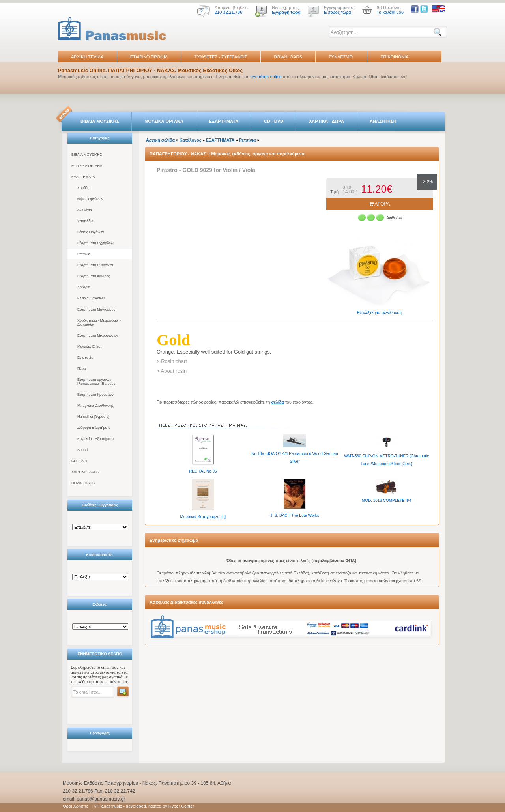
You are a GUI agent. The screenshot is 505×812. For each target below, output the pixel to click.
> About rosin (172, 371)
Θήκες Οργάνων (90, 199)
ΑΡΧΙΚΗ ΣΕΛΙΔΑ (87, 57)
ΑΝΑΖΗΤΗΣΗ (383, 121)
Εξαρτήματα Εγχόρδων (95, 243)
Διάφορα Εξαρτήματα (94, 428)
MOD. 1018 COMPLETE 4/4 (387, 500)
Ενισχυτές (85, 357)
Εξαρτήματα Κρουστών (95, 395)
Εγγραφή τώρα (286, 12)
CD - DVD (274, 121)
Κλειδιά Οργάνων (91, 298)
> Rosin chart (172, 361)
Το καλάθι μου (390, 12)
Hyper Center (181, 806)
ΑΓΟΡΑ (380, 204)
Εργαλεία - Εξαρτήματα (95, 439)
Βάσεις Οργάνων (91, 232)
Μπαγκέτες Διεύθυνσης (95, 406)
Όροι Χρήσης (75, 806)
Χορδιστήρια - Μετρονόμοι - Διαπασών (99, 322)
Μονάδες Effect (89, 346)
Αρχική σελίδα (160, 140)
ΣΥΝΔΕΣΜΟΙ (341, 57)
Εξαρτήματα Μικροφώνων (98, 335)
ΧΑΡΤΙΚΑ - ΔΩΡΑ (326, 121)
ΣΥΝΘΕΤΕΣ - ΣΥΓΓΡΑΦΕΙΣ (221, 57)
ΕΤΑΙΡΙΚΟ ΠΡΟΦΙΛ (149, 57)
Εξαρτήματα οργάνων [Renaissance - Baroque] (97, 382)
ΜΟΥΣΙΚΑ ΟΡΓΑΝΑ (164, 121)
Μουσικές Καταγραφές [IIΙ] (203, 517)
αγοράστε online (266, 77)
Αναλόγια (85, 210)
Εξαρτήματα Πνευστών (95, 265)
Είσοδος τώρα (338, 12)
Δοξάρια (84, 287)
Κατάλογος (190, 140)
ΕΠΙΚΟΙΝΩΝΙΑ (394, 57)
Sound (82, 450)
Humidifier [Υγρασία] (93, 417)
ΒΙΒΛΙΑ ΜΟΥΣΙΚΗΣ (100, 121)
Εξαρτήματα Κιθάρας (94, 276)
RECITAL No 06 (203, 471)
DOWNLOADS (288, 57)
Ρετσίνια (84, 254)
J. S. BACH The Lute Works (295, 515)
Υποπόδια (85, 221)
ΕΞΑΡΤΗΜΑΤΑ (224, 121)
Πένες (82, 369)
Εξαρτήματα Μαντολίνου (96, 309)
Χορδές (83, 188)
